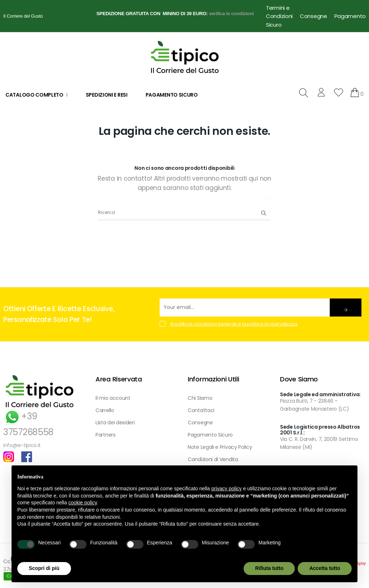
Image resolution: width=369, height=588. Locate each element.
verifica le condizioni (232, 14)
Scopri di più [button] (44, 568)
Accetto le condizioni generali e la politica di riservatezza (234, 324)
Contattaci (201, 410)
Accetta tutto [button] (325, 568)
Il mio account (113, 398)
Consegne (314, 16)
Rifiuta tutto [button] (269, 568)
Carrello (105, 410)
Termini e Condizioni (279, 12)
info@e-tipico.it (22, 445)
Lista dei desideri (115, 423)
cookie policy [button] (83, 503)
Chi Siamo (200, 398)
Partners (106, 435)
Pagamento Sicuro (210, 435)
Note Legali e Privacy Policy (220, 447)
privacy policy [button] (227, 488)
